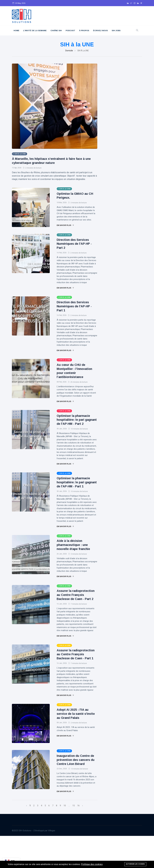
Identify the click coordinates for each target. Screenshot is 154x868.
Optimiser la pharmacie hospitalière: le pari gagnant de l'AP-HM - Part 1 (76, 492)
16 (78, 838)
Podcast (70, 31)
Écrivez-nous (100, 31)
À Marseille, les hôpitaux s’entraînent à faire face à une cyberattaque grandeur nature (53, 161)
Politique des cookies (92, 864)
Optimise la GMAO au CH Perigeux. (74, 196)
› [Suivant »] (83, 838)
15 (73, 838)
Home (16, 31)
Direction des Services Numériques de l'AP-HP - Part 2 (77, 244)
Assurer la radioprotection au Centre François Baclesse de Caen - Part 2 (76, 611)
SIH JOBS (116, 31)
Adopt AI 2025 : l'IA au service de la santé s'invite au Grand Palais (76, 742)
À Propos (84, 31)
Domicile (69, 51)
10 (65, 838)
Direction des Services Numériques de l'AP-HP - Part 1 (77, 306)
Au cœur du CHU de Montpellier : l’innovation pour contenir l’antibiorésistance (73, 373)
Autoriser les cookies (135, 864)
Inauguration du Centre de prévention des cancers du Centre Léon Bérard (76, 790)
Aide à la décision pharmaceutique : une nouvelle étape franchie (76, 557)
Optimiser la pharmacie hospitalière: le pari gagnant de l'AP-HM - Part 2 (76, 426)
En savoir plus (65, 225)
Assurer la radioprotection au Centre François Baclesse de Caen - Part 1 (76, 678)
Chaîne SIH (56, 31)
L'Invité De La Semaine (35, 31)
